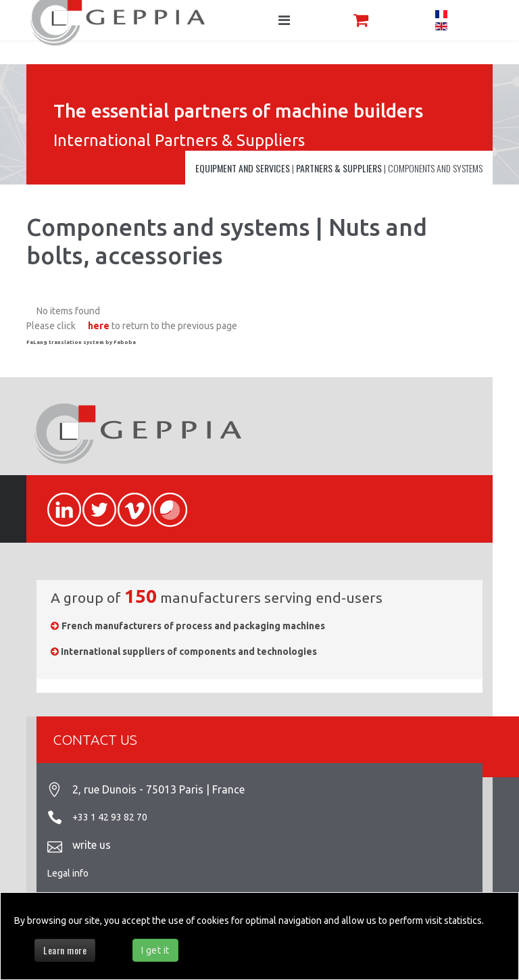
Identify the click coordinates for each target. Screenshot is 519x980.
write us (92, 845)
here (99, 326)
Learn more (65, 950)
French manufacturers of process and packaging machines (193, 626)
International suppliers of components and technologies (189, 652)
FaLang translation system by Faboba (81, 342)
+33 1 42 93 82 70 (110, 817)
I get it (155, 950)
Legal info (68, 873)
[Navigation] (284, 20)
